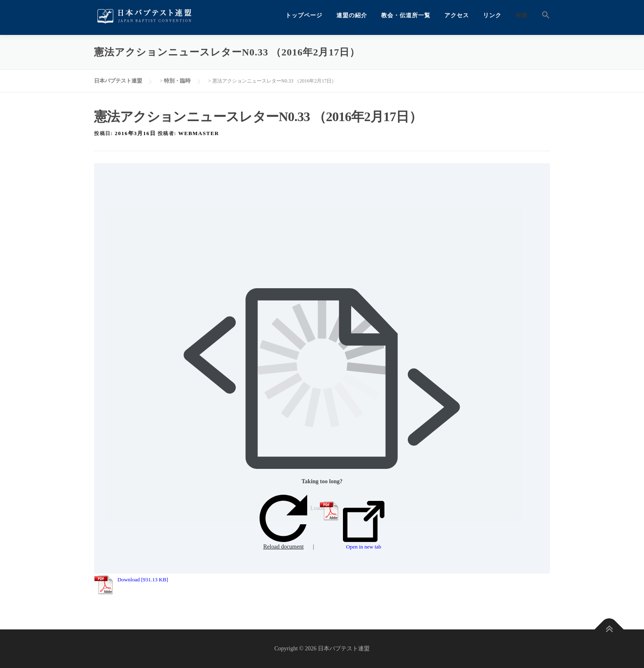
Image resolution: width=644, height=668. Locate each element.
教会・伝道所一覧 (406, 15)
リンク (492, 15)
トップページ (304, 15)
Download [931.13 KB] (143, 580)
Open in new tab (364, 526)
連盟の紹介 (352, 15)
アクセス (457, 15)
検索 (522, 15)
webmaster (199, 133)
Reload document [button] (283, 522)
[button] (542, 15)
